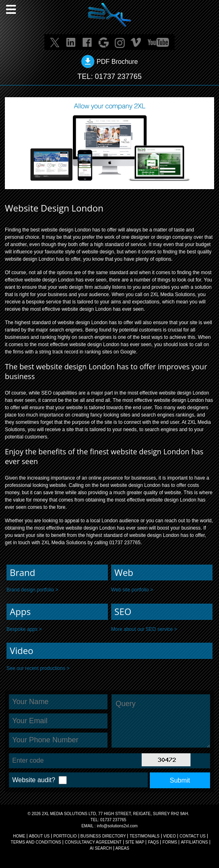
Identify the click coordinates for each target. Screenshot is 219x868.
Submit (180, 780)
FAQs (153, 842)
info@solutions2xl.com (117, 826)
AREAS (123, 848)
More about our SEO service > (144, 629)
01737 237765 (118, 76)
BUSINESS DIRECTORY (103, 836)
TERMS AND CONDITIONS (36, 842)
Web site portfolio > (132, 590)
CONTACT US (193, 836)
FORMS (170, 842)
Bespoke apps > (24, 629)
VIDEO (170, 836)
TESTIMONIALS (144, 836)
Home (19, 836)
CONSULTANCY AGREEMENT (93, 842)
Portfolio (65, 836)
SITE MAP (135, 842)
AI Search (101, 848)
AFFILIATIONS (194, 842)
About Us (39, 836)
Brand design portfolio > (32, 590)
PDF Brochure (117, 62)
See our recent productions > (38, 668)
